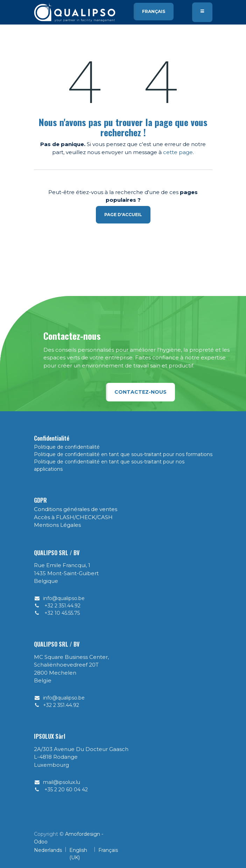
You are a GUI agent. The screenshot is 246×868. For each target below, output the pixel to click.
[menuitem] (48, 854)
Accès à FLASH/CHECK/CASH (73, 517)
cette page (178, 152)
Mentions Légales (57, 525)
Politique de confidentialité (67, 447)
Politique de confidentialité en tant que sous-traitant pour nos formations (123, 454)
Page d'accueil (123, 215)
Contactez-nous (140, 392)
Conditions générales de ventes (76, 509)
